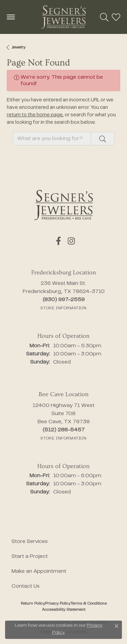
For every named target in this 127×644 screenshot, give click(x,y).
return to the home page (35, 115)
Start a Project (30, 557)
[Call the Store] (64, 300)
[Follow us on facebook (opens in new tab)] (58, 241)
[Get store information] (63, 308)
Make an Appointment (39, 571)
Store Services (30, 542)
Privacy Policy (58, 604)
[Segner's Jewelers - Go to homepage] (64, 205)
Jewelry (18, 47)
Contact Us (26, 586)
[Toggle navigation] (11, 17)
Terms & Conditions (89, 604)
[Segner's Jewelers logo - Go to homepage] (64, 17)
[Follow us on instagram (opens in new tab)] (71, 241)
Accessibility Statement (64, 610)
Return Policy (33, 604)
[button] (104, 17)
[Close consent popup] (117, 626)
